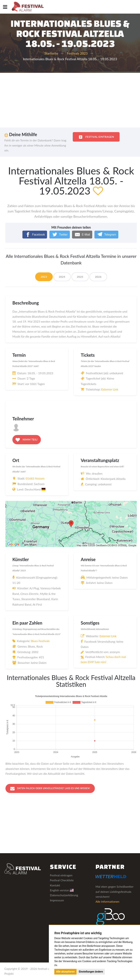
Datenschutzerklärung (64, 895)
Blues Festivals (40, 641)
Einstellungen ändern (91, 972)
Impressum (57, 900)
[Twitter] (60, 235)
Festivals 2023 (77, 53)
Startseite (51, 53)
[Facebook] (35, 235)
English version (62, 890)
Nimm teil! (27, 440)
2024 (62, 277)
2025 (80, 277)
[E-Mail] (82, 235)
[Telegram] (106, 235)
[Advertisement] (70, 100)
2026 (98, 277)
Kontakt (55, 885)
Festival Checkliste (62, 880)
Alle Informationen (107, 902)
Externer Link (110, 389)
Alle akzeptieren (65, 972)
